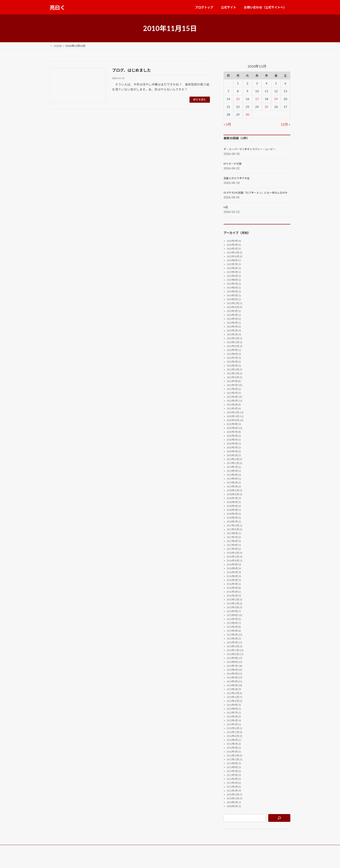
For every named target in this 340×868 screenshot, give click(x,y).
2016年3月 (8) (234, 588)
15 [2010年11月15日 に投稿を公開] (238, 99)
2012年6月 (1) (234, 740)
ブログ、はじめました (132, 70)
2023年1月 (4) (234, 334)
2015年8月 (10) (235, 615)
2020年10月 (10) (235, 420)
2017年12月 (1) (235, 525)
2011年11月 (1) (235, 759)
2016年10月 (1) (235, 560)
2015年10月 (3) (235, 607)
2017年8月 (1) (234, 533)
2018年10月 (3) (235, 494)
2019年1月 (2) (234, 486)
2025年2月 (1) (234, 276)
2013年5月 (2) (234, 716)
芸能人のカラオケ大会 (237, 178)
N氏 (226, 207)
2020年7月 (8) (234, 432)
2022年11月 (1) (235, 342)
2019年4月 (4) (234, 475)
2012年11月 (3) (235, 732)
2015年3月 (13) (235, 634)
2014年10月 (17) (235, 654)
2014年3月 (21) (235, 681)
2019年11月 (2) (235, 463)
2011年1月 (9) (234, 790)
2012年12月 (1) (235, 728)
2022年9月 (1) (234, 350)
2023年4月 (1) (234, 323)
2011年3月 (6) (234, 783)
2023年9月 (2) (234, 311)
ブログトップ (62, 849)
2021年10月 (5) (235, 377)
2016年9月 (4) (234, 564)
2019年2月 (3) (234, 482)
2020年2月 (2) (234, 451)
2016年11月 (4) (235, 556)
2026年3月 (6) (234, 245)
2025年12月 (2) (235, 252)
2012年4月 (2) (234, 748)
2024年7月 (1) (234, 284)
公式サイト (84, 849)
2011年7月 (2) (234, 771)
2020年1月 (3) (234, 455)
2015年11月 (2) (235, 603)
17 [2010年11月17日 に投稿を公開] (257, 99)
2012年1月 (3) (234, 751)
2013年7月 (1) (234, 712)
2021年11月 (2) (235, 373)
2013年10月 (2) (235, 701)
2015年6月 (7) (234, 623)
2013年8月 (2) (234, 709)
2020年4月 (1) (234, 443)
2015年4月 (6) (234, 631)
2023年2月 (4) (234, 330)
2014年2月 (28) (235, 685)
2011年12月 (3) (235, 755)
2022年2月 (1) (234, 365)
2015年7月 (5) (234, 619)
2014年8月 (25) (235, 662)
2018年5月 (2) (234, 506)
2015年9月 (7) (234, 611)
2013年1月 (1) (234, 724)
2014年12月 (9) (235, 646)
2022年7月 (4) (234, 358)
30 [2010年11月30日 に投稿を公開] (247, 114)
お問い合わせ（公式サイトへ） (118, 849)
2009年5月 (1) (234, 802)
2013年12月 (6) (235, 693)
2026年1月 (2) (234, 248)
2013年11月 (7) (235, 697)
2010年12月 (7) (235, 794)
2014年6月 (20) (235, 670)
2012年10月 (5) (235, 736)
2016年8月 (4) (234, 568)
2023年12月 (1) (235, 303)
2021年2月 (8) (234, 404)
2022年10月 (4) (235, 346)
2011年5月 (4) (234, 775)
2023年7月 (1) (234, 315)
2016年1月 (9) (234, 595)
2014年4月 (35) (235, 677)
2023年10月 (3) (235, 307)
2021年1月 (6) (234, 408)
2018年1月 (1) (234, 521)
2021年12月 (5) (235, 369)
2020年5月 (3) (234, 440)
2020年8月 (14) (235, 428)
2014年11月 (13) (235, 650)
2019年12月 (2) (235, 459)
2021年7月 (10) (235, 385)
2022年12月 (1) (235, 338)
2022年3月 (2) (234, 362)
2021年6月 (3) (234, 389)
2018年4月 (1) (234, 510)
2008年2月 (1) (234, 806)
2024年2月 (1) (234, 299)
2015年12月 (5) (235, 599)
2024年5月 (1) (234, 291)
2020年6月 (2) (234, 436)
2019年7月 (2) (234, 467)
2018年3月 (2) (234, 514)
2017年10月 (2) (235, 529)
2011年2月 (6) (234, 787)
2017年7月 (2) (234, 537)
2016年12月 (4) (235, 553)
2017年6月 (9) (234, 541)
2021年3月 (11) (235, 401)
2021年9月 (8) (234, 381)
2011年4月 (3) (234, 779)
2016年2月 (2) (234, 592)
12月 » (285, 124)
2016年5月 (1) (234, 580)
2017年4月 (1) (234, 545)
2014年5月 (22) (235, 673)
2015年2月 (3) (234, 638)
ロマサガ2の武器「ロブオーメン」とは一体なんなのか (256, 193)
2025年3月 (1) (234, 272)
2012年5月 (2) (234, 744)
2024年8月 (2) (234, 280)
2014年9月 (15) (235, 658)
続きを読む (200, 100)
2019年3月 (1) (234, 479)
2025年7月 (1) (234, 264)
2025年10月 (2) (235, 256)
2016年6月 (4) (234, 576)
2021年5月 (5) (234, 393)
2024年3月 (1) (234, 295)
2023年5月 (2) (234, 319)
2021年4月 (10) (235, 397)
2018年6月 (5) (234, 502)
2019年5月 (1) (234, 471)
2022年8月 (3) (234, 354)
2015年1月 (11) (235, 642)
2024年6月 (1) (234, 287)
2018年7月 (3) (234, 498)
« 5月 (227, 124)
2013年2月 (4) (234, 720)
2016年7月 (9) (234, 572)
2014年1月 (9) (234, 689)
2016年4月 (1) (234, 584)
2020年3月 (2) (234, 447)
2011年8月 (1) (234, 767)
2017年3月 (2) (234, 549)
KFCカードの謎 (233, 164)
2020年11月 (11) (235, 416)
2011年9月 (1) (234, 763)
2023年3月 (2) (234, 326)
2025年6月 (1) (234, 268)
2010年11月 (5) (235, 798)
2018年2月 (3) (234, 518)
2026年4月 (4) (234, 241)
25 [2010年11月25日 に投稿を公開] (266, 107)
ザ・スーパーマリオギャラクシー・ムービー (250, 149)
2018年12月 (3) (235, 490)
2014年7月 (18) (235, 666)
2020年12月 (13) (235, 412)
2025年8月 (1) (234, 260)
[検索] (279, 818)
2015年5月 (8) (234, 627)
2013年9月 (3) (234, 705)
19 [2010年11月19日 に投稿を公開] (276, 99)
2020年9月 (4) (234, 424)
